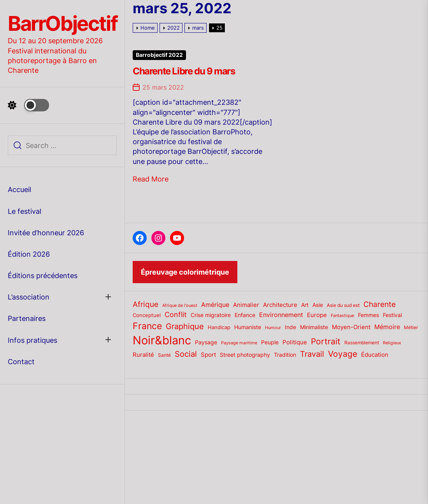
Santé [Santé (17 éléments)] (164, 355)
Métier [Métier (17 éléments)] (411, 327)
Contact (21, 362)
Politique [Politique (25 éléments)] (295, 342)
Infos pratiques (32, 340)
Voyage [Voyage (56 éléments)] (343, 354)
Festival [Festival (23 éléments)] (392, 315)
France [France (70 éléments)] (147, 326)
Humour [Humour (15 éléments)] (273, 328)
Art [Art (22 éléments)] (305, 305)
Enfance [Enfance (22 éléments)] (245, 315)
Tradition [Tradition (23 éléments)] (285, 355)
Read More (151, 179)
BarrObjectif (62, 24)
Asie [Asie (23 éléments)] (318, 305)
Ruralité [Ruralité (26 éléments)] (143, 355)
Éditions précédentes (43, 276)
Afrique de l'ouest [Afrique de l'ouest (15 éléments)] (180, 305)
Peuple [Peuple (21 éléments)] (270, 342)
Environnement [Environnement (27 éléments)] (281, 315)
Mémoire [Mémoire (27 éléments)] (387, 327)
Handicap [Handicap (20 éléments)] (219, 327)
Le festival (25, 211)
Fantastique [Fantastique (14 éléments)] (342, 316)
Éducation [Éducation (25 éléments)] (375, 355)
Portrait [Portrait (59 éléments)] (326, 341)
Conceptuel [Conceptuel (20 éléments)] (147, 315)
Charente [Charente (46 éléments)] (380, 304)
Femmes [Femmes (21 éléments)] (368, 315)
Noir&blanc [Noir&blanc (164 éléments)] (162, 340)
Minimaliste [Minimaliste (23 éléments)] (314, 327)
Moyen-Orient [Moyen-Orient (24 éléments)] (351, 327)
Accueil (19, 189)
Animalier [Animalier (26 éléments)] (246, 305)
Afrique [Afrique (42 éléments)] (146, 304)
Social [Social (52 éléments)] (186, 354)
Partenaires (27, 318)
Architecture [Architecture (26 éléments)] (280, 305)
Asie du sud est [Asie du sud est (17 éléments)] (343, 305)
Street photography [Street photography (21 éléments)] (245, 355)
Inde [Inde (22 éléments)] (290, 327)
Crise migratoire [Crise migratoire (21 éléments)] (211, 315)
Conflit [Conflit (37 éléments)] (176, 315)
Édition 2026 (29, 254)
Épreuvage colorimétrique (185, 272)
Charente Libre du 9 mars (184, 71)
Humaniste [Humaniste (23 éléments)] (248, 327)
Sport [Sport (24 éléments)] (208, 355)
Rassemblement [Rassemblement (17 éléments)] (362, 343)
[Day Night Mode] (28, 105)
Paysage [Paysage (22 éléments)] (206, 342)
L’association (29, 297)
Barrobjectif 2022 (159, 55)
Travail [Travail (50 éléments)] (312, 354)
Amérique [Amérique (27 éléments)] (215, 305)
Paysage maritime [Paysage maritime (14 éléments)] (239, 343)
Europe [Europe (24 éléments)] (317, 315)
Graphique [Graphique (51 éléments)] (185, 326)
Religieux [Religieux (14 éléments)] (392, 343)
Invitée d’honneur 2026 (46, 233)
